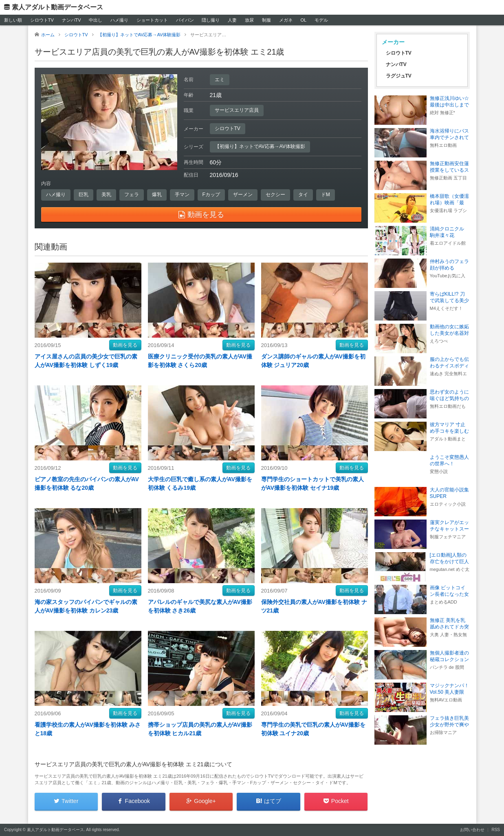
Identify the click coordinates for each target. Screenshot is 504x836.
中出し (96, 20)
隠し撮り (211, 20)
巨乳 (84, 195)
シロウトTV (42, 20)
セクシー (275, 195)
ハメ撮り (119, 20)
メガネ (286, 20)
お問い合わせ (472, 830)
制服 (266, 20)
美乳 (106, 195)
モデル (321, 20)
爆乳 (157, 195)
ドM (326, 195)
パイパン (185, 20)
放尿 (249, 20)
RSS (496, 830)
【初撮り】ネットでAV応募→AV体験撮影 (260, 146)
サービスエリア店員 (237, 110)
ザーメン (243, 195)
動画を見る (125, 345)
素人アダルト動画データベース (57, 7)
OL (303, 20)
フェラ (132, 195)
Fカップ (211, 195)
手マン (182, 195)
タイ (303, 195)
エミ (220, 80)
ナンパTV (72, 20)
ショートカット (152, 20)
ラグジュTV (399, 76)
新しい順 (13, 20)
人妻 (232, 20)
